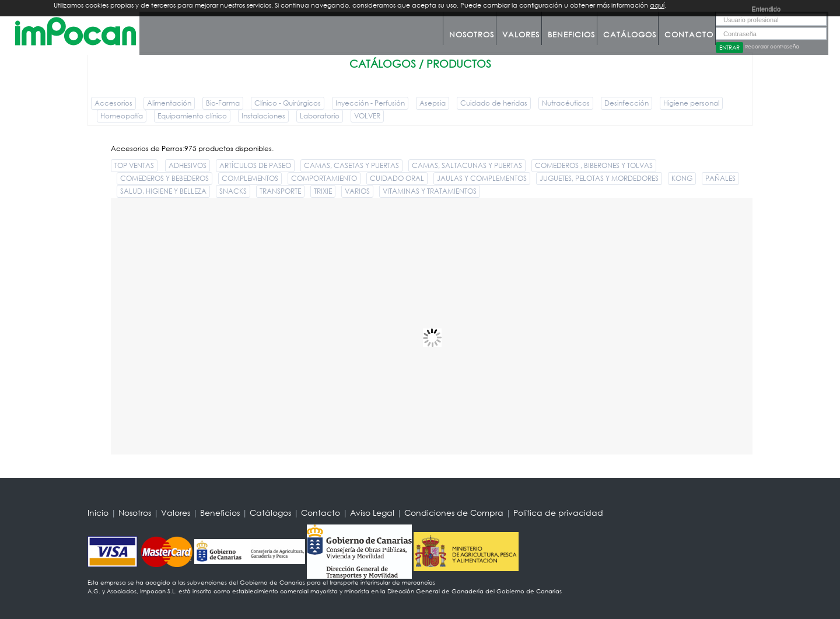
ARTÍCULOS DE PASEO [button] (255, 165)
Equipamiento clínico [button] (192, 116)
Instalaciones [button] (263, 116)
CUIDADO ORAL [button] (397, 178)
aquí (657, 5)
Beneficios (571, 35)
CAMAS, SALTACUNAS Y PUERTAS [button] (467, 165)
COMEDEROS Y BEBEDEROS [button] (164, 178)
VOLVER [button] (367, 116)
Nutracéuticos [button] (566, 103)
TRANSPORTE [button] (280, 191)
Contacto (689, 35)
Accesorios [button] (113, 103)
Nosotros (472, 35)
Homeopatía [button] (122, 116)
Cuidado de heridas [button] (494, 103)
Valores (521, 35)
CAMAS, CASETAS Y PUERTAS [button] (351, 165)
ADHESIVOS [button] (188, 165)
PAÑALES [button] (720, 178)
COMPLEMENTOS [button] (250, 178)
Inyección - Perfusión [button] (370, 103)
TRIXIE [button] (323, 191)
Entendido (766, 9)
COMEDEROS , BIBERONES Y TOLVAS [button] (594, 165)
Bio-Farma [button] (223, 103)
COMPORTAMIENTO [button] (324, 178)
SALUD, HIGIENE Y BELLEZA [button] (163, 191)
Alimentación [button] (169, 103)
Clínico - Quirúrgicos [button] (288, 103)
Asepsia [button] (433, 103)
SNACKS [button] (233, 191)
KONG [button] (682, 178)
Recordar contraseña (772, 46)
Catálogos (630, 35)
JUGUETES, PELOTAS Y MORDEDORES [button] (599, 178)
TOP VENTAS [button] (134, 165)
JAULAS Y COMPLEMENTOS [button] (482, 178)
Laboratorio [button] (320, 116)
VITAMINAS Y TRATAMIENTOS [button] (430, 191)
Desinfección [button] (626, 103)
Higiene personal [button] (691, 103)
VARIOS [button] (357, 191)
